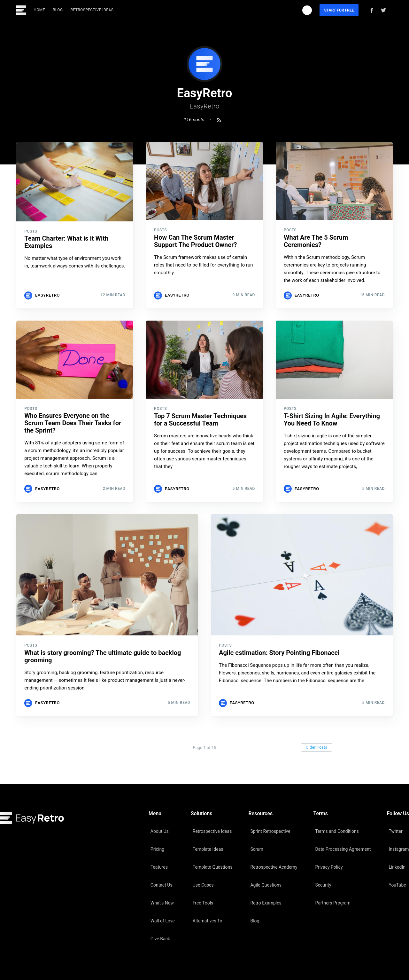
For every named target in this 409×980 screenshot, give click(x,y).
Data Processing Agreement (343, 849)
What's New (162, 903)
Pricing (157, 849)
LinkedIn (397, 867)
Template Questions (213, 867)
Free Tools (203, 903)
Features (159, 867)
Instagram (399, 849)
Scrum (257, 849)
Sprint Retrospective (270, 831)
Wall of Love (163, 921)
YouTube (397, 885)
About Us (160, 831)
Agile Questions (266, 885)
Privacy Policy (329, 867)
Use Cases (203, 885)
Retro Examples (266, 903)
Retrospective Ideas (92, 10)
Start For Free (339, 10)
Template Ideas (208, 849)
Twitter (395, 831)
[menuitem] (39, 10)
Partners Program (333, 903)
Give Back (160, 939)
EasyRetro (47, 295)
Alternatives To (208, 921)
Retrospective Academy (274, 867)
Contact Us (162, 885)
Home (39, 10)
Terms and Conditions (337, 831)
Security (323, 885)
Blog (58, 10)
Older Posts (316, 747)
